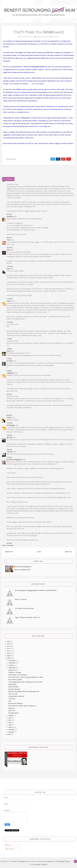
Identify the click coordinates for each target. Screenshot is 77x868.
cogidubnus (10, 373)
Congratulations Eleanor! (16, 696)
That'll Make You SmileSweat (18, 675)
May (10, 722)
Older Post (68, 552)
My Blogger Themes (63, 861)
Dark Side (10, 452)
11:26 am (10, 322)
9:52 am (9, 238)
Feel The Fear (13, 694)
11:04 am (10, 266)
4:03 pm (9, 543)
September (12, 668)
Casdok (9, 417)
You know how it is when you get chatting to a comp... (26, 677)
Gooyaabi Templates (41, 864)
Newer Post (9, 552)
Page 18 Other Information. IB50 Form (28, 617)
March (11, 727)
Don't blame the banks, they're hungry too (22, 706)
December (12, 660)
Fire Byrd (10, 361)
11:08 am (10, 299)
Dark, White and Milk (15, 680)
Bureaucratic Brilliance (16, 703)
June (10, 720)
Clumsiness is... (13, 670)
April (10, 725)
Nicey (8, 351)
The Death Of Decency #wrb (24, 608)
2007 (9, 734)
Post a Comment (8, 545)
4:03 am (9, 394)
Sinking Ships (12, 684)
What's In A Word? (21, 599)
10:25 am (10, 248)
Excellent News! (13, 713)
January (11, 732)
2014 (9, 644)
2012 (9, 648)
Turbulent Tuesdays (15, 672)
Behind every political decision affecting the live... (24, 691)
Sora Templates (48, 861)
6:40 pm (9, 371)
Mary (8, 269)
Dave (8, 250)
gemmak (10, 437)
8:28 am (9, 415)
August (11, 715)
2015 (9, 641)
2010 (9, 653)
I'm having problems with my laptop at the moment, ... (26, 682)
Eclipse (9, 301)
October (11, 665)
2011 (9, 651)
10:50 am (10, 423)
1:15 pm (9, 457)
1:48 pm (9, 349)
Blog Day (11, 708)
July (10, 718)
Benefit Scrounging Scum (20, 861)
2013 (9, 646)
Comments (10, 849)
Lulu (10, 701)
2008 (9, 658)
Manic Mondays (13, 687)
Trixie (8, 240)
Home (39, 552)
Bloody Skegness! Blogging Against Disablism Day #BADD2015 (36, 590)
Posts (8, 845)
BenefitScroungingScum (14, 459)
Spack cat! (12, 711)
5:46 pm (9, 450)
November (12, 663)
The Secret (12, 699)
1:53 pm (9, 359)
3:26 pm (9, 435)
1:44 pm (9, 339)
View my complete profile (22, 570)
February (12, 730)
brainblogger (11, 425)
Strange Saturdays (14, 689)
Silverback (10, 216)
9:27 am (9, 214)
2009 (9, 656)
